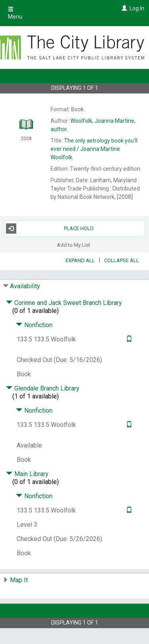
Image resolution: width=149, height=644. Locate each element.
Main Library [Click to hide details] (27, 474)
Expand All (80, 260)
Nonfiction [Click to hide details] (34, 325)
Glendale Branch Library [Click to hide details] (43, 388)
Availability (25, 286)
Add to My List (74, 245)
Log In (137, 8)
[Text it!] (128, 339)
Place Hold (50, 229)
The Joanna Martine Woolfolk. (94, 149)
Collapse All (122, 260)
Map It (19, 580)
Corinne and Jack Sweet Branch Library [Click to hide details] (64, 303)
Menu (15, 13)
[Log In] (123, 8)
